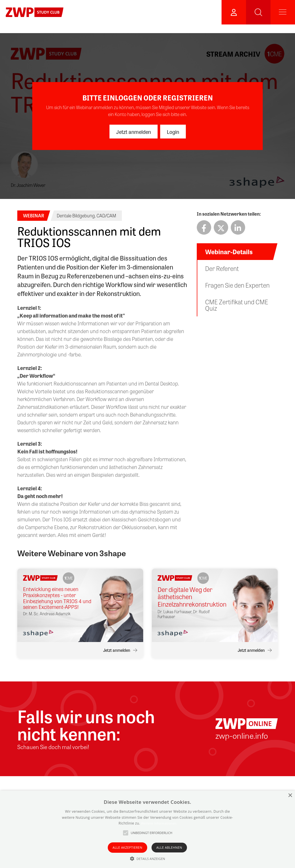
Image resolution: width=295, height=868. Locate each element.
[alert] (147, 829)
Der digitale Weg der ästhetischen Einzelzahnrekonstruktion (192, 597)
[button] (148, 858)
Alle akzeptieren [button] (127, 847)
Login (173, 132)
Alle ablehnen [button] (169, 847)
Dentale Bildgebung (76, 215)
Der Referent (222, 268)
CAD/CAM (106, 215)
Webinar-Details (229, 252)
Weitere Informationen (159, 823)
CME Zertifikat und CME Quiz (237, 305)
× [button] (290, 796)
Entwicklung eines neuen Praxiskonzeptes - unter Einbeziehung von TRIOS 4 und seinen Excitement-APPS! (57, 598)
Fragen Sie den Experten (237, 285)
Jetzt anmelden (134, 132)
